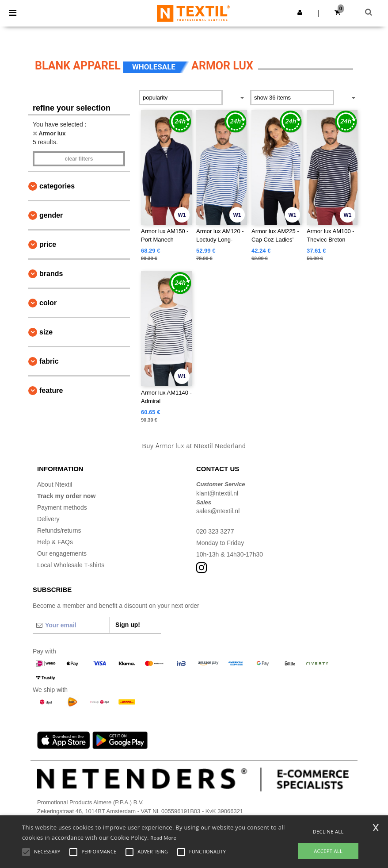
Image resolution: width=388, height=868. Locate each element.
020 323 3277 (215, 531)
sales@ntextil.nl (218, 511)
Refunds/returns (59, 530)
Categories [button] (57, 186)
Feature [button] (51, 390)
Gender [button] (51, 215)
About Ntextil (55, 484)
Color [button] (48, 303)
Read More (163, 838)
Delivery (48, 519)
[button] (300, 12)
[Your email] (71, 625)
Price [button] (48, 244)
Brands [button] (51, 274)
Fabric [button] (49, 361)
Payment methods (62, 507)
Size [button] (46, 332)
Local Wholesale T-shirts (71, 565)
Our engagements (62, 553)
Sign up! (128, 625)
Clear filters (79, 159)
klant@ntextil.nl (217, 493)
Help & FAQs (55, 542)
